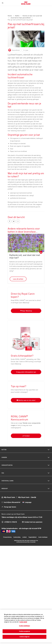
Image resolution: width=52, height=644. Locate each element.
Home (10, 16)
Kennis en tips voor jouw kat (32, 16)
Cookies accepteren (24, 631)
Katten (17, 16)
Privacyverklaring (7, 537)
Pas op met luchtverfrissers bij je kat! (20, 20)
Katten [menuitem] (4, 450)
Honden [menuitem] (4, 457)
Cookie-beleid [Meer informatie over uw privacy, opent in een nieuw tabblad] (23, 622)
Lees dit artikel (18, 279)
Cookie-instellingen (43, 537)
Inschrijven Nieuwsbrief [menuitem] (12, 502)
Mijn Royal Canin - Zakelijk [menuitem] (27, 497)
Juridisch (24, 537)
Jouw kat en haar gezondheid (20, 18)
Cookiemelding (17, 537)
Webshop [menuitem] (5, 489)
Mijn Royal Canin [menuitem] (9, 497)
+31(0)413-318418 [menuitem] (10, 522)
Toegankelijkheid (32, 537)
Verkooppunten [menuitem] (7, 465)
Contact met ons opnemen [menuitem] (33, 522)
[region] (26, 626)
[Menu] (3, 3)
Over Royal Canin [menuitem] (7, 481)
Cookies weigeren (24, 637)
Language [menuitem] (28, 502)
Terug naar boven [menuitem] (10, 507)
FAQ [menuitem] (3, 473)
